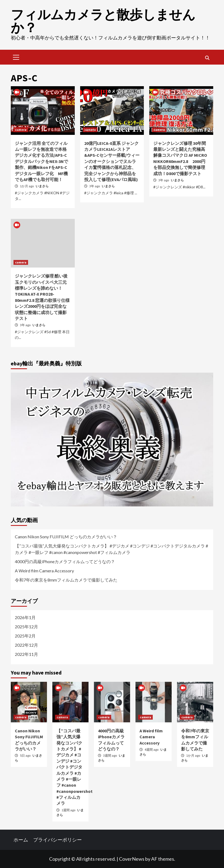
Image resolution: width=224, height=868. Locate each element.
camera (21, 130)
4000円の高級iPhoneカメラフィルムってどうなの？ (65, 561)
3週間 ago (110, 755)
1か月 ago (27, 186)
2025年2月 (25, 636)
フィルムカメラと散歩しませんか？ (103, 21)
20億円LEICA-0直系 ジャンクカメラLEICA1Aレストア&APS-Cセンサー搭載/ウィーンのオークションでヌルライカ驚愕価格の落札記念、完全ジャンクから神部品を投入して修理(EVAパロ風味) (112, 161)
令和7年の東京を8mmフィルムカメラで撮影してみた (66, 580)
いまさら (42, 186)
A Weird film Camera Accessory (44, 571)
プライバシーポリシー (57, 840)
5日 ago (26, 755)
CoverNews (132, 859)
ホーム (21, 840)
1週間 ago (69, 810)
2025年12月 (26, 627)
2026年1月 (25, 617)
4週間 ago (152, 750)
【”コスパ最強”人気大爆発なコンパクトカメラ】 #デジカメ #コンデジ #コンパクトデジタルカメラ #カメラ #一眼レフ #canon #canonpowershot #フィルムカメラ (111, 549)
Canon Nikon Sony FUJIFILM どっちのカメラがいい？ (66, 537)
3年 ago (95, 186)
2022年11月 (26, 654)
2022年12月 (26, 645)
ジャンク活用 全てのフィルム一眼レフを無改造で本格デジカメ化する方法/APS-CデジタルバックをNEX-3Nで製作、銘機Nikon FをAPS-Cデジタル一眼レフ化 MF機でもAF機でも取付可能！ (41, 161)
